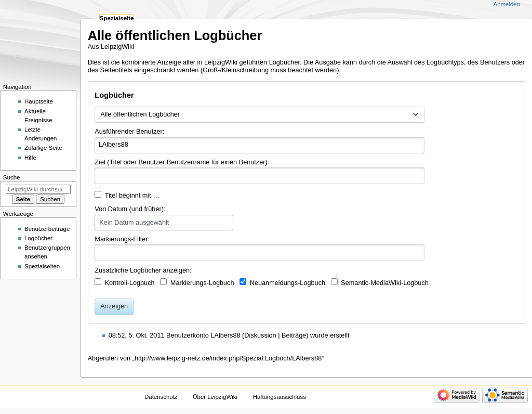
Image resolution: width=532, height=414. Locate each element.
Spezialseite (117, 18)
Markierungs (113, 239)
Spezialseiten (42, 266)
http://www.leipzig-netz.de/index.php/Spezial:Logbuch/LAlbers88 (228, 358)
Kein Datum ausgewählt (134, 223)
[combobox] (260, 115)
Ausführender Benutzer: (129, 132)
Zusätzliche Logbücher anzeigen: (143, 270)
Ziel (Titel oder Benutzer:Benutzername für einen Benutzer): (182, 162)
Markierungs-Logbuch (202, 283)
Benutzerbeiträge (47, 229)
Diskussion (260, 335)
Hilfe (30, 158)
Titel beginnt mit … (132, 196)
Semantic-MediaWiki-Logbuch (385, 283)
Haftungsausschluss (280, 397)
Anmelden (507, 4)
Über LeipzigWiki (215, 397)
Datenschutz (161, 397)
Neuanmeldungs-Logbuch (288, 283)
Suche (12, 177)
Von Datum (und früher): (130, 209)
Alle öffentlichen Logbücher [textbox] (140, 114)
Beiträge (294, 335)
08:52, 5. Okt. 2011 (137, 335)
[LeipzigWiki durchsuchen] (38, 189)
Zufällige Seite (43, 148)
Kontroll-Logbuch (130, 283)
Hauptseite (39, 101)
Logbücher (38, 238)
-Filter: (122, 239)
